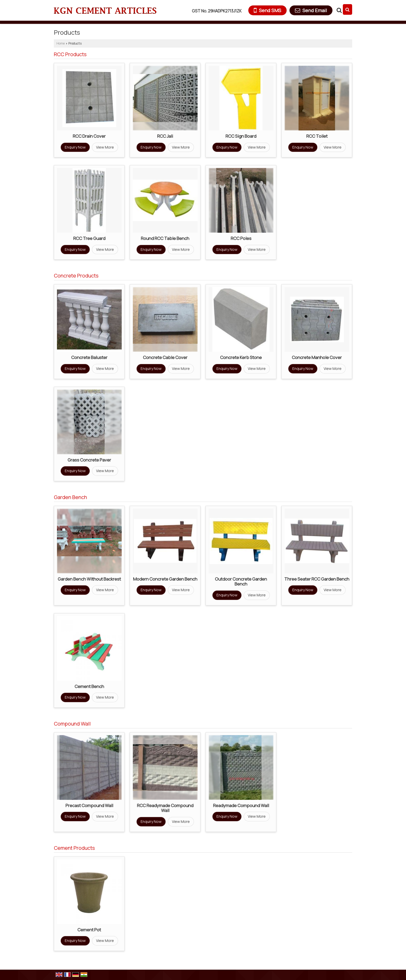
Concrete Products (76, 276)
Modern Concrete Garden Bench (165, 579)
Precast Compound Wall (89, 805)
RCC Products (70, 54)
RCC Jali (165, 136)
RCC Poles (241, 238)
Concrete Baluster (89, 357)
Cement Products (74, 848)
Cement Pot (89, 930)
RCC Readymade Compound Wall (165, 808)
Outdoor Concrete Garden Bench (241, 582)
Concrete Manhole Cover (317, 357)
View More (105, 147)
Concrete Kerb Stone (241, 357)
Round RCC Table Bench (165, 238)
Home (61, 43)
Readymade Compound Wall (241, 805)
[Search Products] (339, 10)
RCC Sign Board (241, 136)
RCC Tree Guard (89, 238)
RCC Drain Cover (89, 136)
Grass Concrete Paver (89, 460)
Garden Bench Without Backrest (89, 579)
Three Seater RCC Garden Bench (317, 579)
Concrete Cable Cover (165, 357)
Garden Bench (70, 497)
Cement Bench (89, 686)
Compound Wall (72, 724)
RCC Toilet (317, 136)
